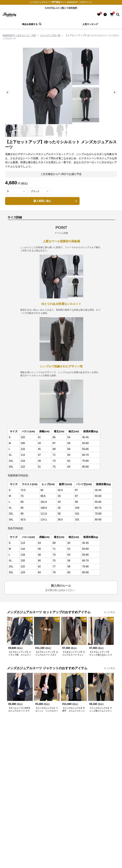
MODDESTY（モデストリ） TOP (19, 35)
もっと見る (109, 612)
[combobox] (16, 191)
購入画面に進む (56, 201)
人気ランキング (90, 24)
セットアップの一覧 (50, 35)
